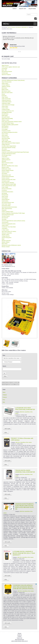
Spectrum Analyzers (6, 75)
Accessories (4, 68)
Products (13, 27)
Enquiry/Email (32, 9)
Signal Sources (5, 65)
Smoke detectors (6, 199)
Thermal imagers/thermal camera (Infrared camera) (13, 221)
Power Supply (5, 187)
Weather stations (6, 242)
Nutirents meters (5, 172)
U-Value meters (5, 230)
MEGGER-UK (25, 27)
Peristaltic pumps (6, 181)
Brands (3, 94)
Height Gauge (5, 140)
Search (15, 9)
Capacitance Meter (6, 103)
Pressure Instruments (7, 189)
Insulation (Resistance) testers (9, 154)
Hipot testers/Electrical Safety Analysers (11, 143)
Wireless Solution (6, 247)
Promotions (4, 190)
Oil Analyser (4, 174)
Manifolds (4, 161)
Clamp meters (5, 106)
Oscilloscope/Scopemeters (8, 177)
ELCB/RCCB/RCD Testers (8, 123)
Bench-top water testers (7, 93)
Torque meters (5, 225)
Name (4, 392)
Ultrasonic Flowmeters (7, 233)
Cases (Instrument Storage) (8, 105)
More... (6, 433)
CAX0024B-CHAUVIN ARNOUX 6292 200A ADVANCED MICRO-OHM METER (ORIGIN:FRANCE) (23, 587)
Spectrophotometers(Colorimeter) (9, 207)
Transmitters (5, 228)
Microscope (4, 164)
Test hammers (5, 218)
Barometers (4, 88)
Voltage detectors (6, 236)
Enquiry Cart (19, 638)
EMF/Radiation (5, 126)
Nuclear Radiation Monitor (8, 170)
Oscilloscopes (5, 73)
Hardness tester (5, 137)
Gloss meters (5, 135)
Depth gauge (5, 116)
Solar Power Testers (6, 204)
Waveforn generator (6, 241)
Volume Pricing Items (7, 238)
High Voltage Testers (6, 141)
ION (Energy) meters (6, 155)
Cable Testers (5, 97)
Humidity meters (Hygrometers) (9, 146)
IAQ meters (4, 149)
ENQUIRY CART (23, 9)
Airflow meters (5, 83)
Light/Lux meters (6, 158)
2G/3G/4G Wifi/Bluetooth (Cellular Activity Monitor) (13, 80)
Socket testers (5, 201)
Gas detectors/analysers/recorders (10, 132)
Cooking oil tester (6, 109)
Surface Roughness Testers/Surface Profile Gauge (13, 213)
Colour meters (5, 108)
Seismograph (5, 198)
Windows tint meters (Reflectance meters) (11, 245)
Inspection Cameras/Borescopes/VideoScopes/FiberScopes (15, 152)
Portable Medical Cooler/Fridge (9, 184)
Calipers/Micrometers (7, 102)
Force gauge (5, 129)
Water (3, 239)
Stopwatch (4, 210)
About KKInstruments (7, 82)
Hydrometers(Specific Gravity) (9, 148)
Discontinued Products (7, 72)
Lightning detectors (6, 160)
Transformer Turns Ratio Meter (9, 227)
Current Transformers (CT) (8, 111)
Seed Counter (5, 196)
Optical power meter (6, 175)
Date (4, 402)
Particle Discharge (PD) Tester (9, 180)
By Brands (19, 27)
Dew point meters (6, 117)
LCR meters (4, 157)
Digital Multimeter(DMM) (7, 119)
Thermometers (5, 222)
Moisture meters (5, 167)
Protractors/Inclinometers (7, 192)
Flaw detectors (5, 128)
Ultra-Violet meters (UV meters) (9, 231)
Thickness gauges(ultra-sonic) (9, 224)
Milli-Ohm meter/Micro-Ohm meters (10, 166)
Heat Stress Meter (6, 138)
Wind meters (5, 244)
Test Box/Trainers (6, 216)
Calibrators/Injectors (6, 100)
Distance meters (5, 120)
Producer (5, 397)
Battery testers (5, 90)
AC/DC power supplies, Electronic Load (11, 67)
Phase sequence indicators (8, 183)
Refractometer (5, 195)
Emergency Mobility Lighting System (10, 125)
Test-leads (4, 219)
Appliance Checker (6, 87)
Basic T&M (4, 70)
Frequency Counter (6, 131)
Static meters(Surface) (7, 209)
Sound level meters (6, 206)
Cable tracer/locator (6, 99)
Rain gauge (4, 193)
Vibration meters (5, 235)
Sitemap (19, 633)
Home (9, 27)
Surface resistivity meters (7, 212)
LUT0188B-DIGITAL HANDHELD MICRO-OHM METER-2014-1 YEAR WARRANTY (24, 553)
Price (4, 400)
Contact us (20, 635)
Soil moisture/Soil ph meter (8, 202)
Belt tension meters (6, 91)
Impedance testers (6, 151)
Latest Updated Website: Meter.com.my (19, 641)
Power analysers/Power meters (9, 186)
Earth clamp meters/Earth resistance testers (12, 122)
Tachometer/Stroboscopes (8, 215)
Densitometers (5, 114)
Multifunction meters (6, 169)
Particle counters (6, 178)
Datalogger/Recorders (7, 112)
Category (5, 395)
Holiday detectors (6, 145)
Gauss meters (5, 134)
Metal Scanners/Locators (7, 163)
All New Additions (6, 85)
